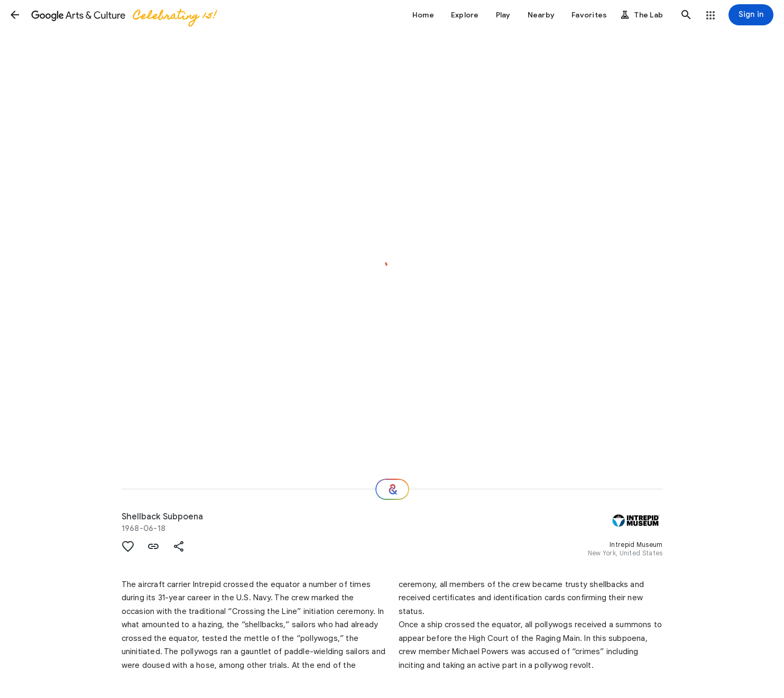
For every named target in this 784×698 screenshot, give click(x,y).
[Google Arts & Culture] (123, 15)
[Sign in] (751, 15)
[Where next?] (392, 489)
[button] (15, 15)
